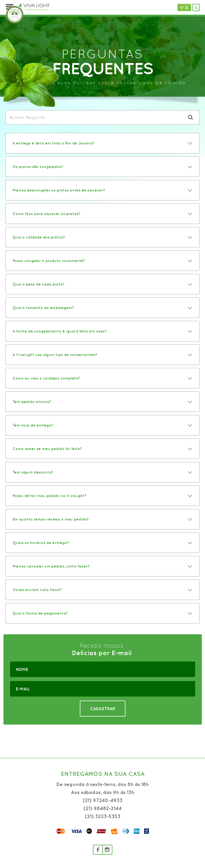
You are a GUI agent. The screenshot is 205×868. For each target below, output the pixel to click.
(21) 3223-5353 (103, 816)
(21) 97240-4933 (103, 800)
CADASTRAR (102, 709)
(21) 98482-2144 (103, 808)
